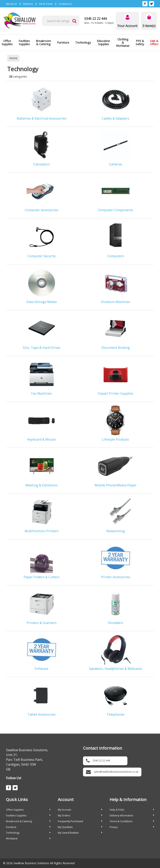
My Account (80, 810)
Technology (83, 42)
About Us (11, 4)
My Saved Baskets (80, 833)
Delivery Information (132, 815)
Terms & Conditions (132, 821)
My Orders (80, 815)
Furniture (63, 42)
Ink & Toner (46, 4)
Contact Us (65, 4)
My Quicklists (80, 827)
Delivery (28, 4)
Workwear (28, 838)
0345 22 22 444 (95, 19)
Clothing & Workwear (123, 42)
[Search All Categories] (61, 21)
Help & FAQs (132, 810)
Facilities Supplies (24, 42)
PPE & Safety (140, 42)
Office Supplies (28, 810)
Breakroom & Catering (43, 42)
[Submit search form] (74, 21)
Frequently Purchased (80, 821)
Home (13, 58)
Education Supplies (103, 42)
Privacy (132, 827)
